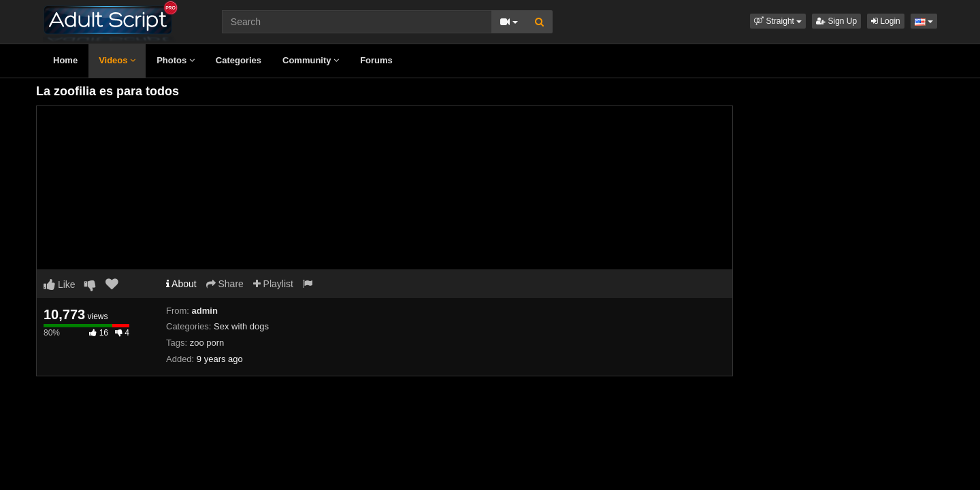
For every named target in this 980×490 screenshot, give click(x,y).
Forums (376, 60)
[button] (778, 21)
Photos (176, 60)
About (181, 284)
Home (65, 60)
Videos (117, 60)
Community (311, 60)
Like (60, 284)
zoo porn (207, 343)
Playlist (273, 284)
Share (225, 284)
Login (886, 21)
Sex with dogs (241, 326)
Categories (239, 60)
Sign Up (836, 21)
